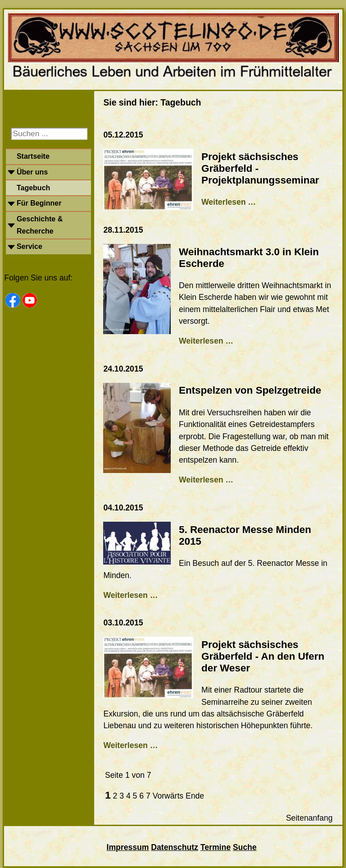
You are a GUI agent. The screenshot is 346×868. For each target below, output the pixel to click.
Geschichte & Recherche (40, 225)
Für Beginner (39, 203)
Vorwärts (168, 796)
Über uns (32, 172)
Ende (195, 796)
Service (30, 246)
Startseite (33, 156)
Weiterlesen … (229, 202)
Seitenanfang (310, 818)
